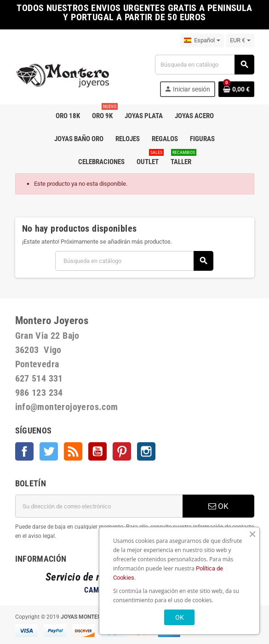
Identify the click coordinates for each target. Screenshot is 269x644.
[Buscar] (204, 65)
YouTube (97, 451)
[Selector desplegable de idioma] (202, 40)
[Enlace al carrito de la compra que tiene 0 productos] (236, 89)
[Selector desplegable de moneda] (240, 40)
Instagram (146, 451)
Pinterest (122, 451)
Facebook (24, 451)
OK (218, 506)
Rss (73, 451)
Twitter (49, 451)
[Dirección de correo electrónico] (99, 506)
